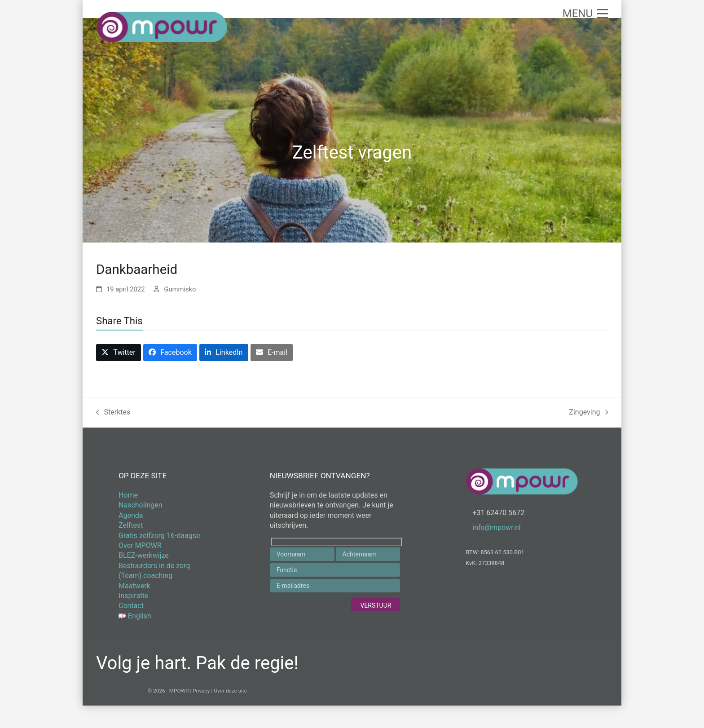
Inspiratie (133, 596)
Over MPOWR (140, 545)
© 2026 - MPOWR (168, 691)
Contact (131, 606)
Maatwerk (134, 586)
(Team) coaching (145, 576)
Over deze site (230, 691)
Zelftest (131, 525)
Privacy (201, 691)
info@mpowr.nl (496, 527)
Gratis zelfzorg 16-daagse (159, 536)
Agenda (131, 515)
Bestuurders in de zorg (154, 566)
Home (128, 495)
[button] (585, 13)
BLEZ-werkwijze (144, 555)
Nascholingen (141, 505)
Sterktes (113, 413)
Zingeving (588, 413)
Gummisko (180, 289)
